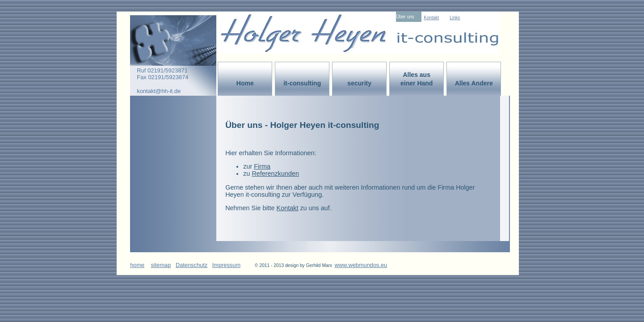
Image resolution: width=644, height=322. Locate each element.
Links (455, 18)
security (359, 83)
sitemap (161, 265)
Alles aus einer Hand (417, 79)
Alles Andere (474, 83)
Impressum (226, 265)
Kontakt (431, 18)
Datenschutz (192, 265)
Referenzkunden (275, 174)
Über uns (405, 17)
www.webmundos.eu (361, 265)
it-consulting (302, 83)
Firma (262, 166)
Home (245, 83)
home (137, 265)
